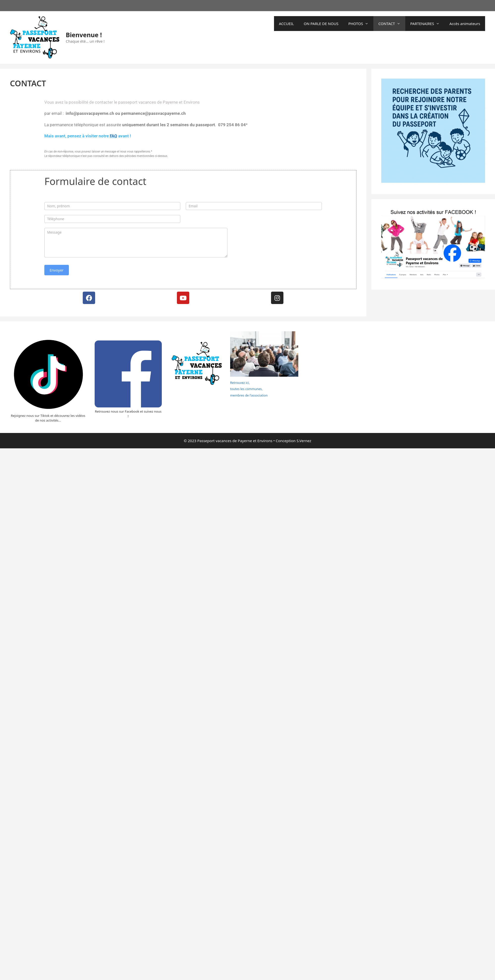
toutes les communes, (246, 389)
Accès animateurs (465, 24)
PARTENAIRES (427, 24)
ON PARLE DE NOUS (321, 24)
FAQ (113, 136)
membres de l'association (249, 395)
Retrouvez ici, (240, 383)
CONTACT (392, 24)
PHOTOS (361, 24)
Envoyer (56, 270)
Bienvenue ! (84, 35)
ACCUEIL (286, 24)
